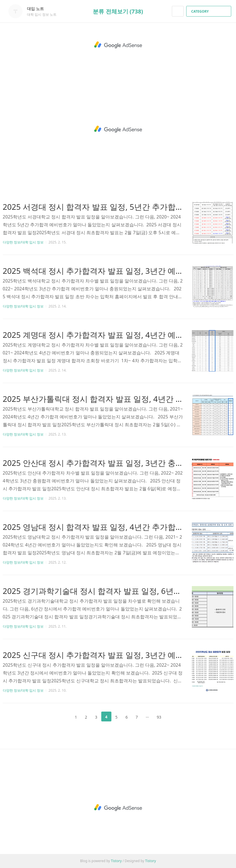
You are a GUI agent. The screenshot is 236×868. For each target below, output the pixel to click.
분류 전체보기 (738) (118, 11)
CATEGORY (209, 11)
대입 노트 (38, 9)
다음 (174, 717)
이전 (62, 717)
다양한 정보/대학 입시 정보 (23, 242)
